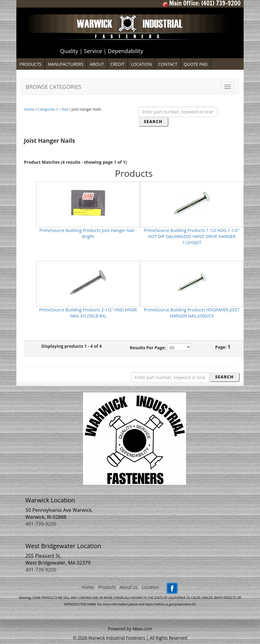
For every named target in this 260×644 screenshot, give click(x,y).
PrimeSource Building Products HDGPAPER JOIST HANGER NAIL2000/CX (192, 313)
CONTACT (168, 64)
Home (29, 109)
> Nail (64, 109)
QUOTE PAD (196, 64)
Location (151, 587)
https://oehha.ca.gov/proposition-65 (170, 604)
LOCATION (141, 64)
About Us (128, 587)
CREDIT (117, 64)
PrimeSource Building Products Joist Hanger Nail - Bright (88, 233)
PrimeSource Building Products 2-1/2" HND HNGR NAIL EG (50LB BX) (88, 313)
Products (107, 587)
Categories (47, 109)
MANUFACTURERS (66, 64)
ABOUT (97, 64)
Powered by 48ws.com (130, 629)
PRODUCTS (30, 64)
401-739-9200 (41, 524)
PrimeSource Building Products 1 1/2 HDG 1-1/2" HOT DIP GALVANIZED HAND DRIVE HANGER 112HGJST (192, 236)
